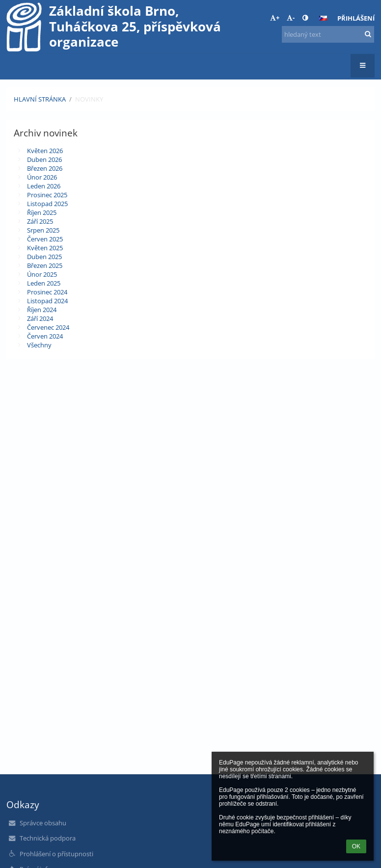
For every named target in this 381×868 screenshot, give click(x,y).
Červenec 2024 (48, 327)
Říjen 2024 (42, 310)
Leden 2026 (44, 186)
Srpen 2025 (43, 230)
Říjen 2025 (42, 212)
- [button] (291, 18)
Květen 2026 (45, 151)
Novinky (89, 99)
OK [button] (356, 846)
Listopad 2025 (47, 204)
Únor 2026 (42, 177)
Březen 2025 (45, 265)
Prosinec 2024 (47, 292)
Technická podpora (48, 838)
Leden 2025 (44, 283)
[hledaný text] (328, 34)
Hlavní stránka (40, 99)
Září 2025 (40, 221)
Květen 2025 (45, 248)
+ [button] (275, 18)
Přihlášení (356, 18)
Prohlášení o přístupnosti (56, 854)
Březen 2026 (45, 168)
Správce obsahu (43, 823)
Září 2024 (40, 318)
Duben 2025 (44, 257)
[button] (323, 18)
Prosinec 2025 (47, 195)
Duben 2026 (44, 159)
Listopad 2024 (47, 301)
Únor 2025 (42, 274)
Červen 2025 (45, 239)
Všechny (39, 345)
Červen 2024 (45, 336)
